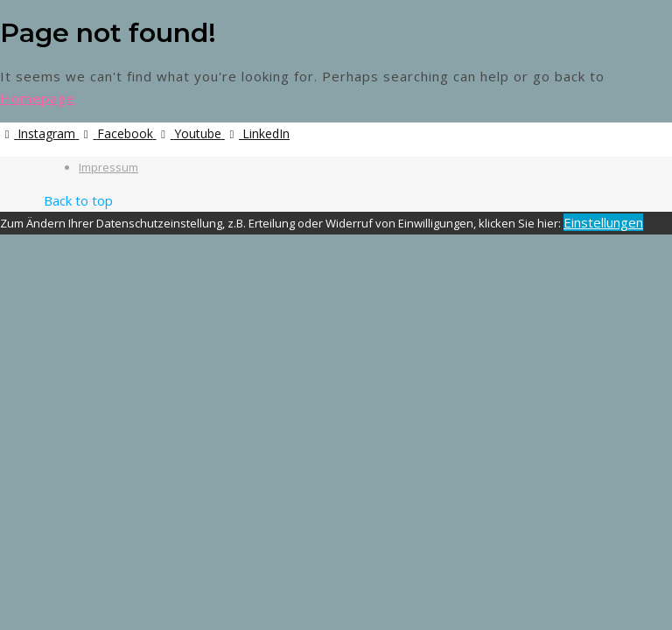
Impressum (108, 167)
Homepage (38, 98)
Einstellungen (603, 222)
